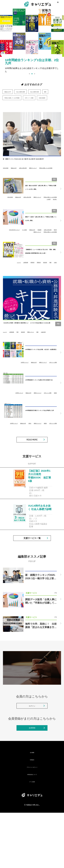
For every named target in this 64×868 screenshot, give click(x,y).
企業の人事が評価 (35, 180)
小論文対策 (7, 355)
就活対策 (53, 281)
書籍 (28, 98)
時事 (25, 353)
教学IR (38, 248)
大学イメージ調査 (46, 104)
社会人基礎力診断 (30, 92)
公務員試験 (24, 281)
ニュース (13, 281)
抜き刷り (53, 216)
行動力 (54, 450)
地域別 (54, 420)
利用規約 (32, 815)
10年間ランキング (20, 385)
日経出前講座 (10, 110)
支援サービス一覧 (32, 581)
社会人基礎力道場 (12, 98)
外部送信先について (32, 829)
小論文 (54, 283)
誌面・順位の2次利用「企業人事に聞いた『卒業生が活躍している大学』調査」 (41, 203)
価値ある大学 (10, 92)
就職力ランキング (10, 182)
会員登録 (32, 781)
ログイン (32, 754)
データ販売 (39, 246)
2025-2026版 (8, 180)
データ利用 (32, 837)
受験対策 (44, 281)
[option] (32, 46)
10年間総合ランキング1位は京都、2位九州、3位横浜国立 (41, 376)
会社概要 (32, 808)
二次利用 (53, 214)
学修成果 (12, 248)
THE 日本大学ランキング (23, 246)
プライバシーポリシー (32, 822)
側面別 (38, 453)
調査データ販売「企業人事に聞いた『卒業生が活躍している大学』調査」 (41, 237)
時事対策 (34, 281)
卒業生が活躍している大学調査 (19, 104)
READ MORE (32, 471)
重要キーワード (46, 353)
